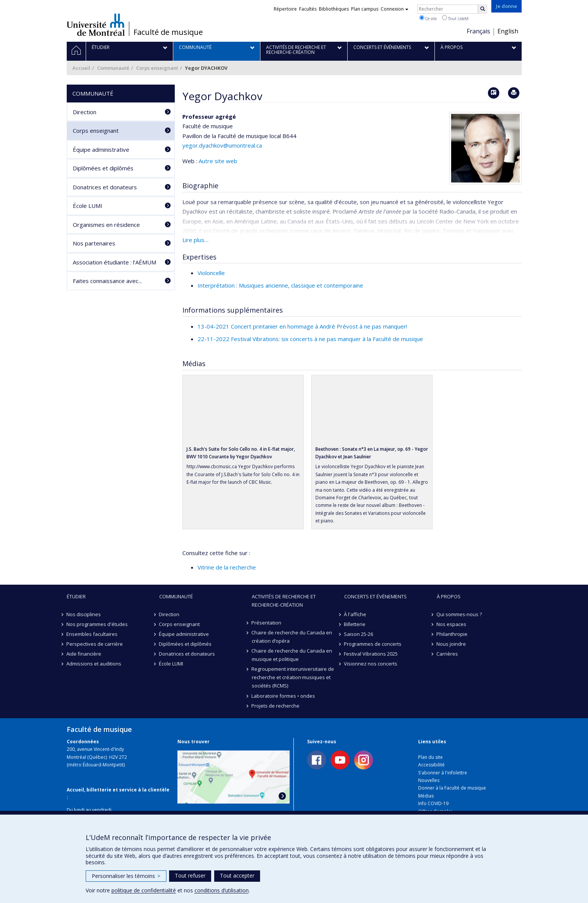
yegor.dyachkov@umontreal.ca (222, 145)
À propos (449, 596)
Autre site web (218, 161)
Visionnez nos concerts (371, 664)
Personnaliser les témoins (126, 876)
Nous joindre (452, 644)
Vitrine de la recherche (227, 567)
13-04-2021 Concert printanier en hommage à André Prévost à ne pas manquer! (302, 326)
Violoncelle (211, 273)
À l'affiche (355, 614)
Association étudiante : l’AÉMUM (114, 262)
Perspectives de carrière (95, 644)
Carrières (448, 654)
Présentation (267, 623)
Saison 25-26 (359, 634)
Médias (426, 796)
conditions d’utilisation (222, 890)
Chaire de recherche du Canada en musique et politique (292, 655)
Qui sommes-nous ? (459, 614)
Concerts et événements (376, 596)
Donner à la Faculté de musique (452, 788)
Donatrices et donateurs (105, 187)
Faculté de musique (168, 32)
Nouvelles (429, 780)
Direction (85, 112)
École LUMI (88, 206)
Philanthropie (452, 634)
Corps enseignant (157, 68)
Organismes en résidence (106, 225)
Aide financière (84, 654)
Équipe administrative (101, 149)
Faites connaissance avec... (107, 281)
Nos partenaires (94, 243)
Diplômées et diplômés (103, 168)
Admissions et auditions (94, 664)
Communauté (113, 68)
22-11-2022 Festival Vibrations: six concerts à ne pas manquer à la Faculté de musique (310, 339)
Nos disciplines (84, 614)
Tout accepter (237, 875)
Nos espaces (452, 624)
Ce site (428, 18)
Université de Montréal (96, 25)
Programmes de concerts (373, 644)
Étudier (76, 596)
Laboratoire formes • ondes (284, 696)
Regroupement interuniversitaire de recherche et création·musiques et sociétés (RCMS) (293, 677)
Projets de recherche (276, 706)
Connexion (394, 9)
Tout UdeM (455, 18)
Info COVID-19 (433, 803)
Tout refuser (190, 875)
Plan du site (430, 757)
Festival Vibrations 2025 (371, 654)
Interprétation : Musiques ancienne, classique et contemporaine (280, 285)
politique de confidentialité (144, 890)
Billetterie (355, 624)
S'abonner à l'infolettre (443, 773)
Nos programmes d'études (97, 624)
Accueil (81, 68)
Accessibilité (431, 765)
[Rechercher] (483, 9)
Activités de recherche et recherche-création (284, 601)
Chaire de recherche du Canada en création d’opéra (292, 637)
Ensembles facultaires (92, 634)
